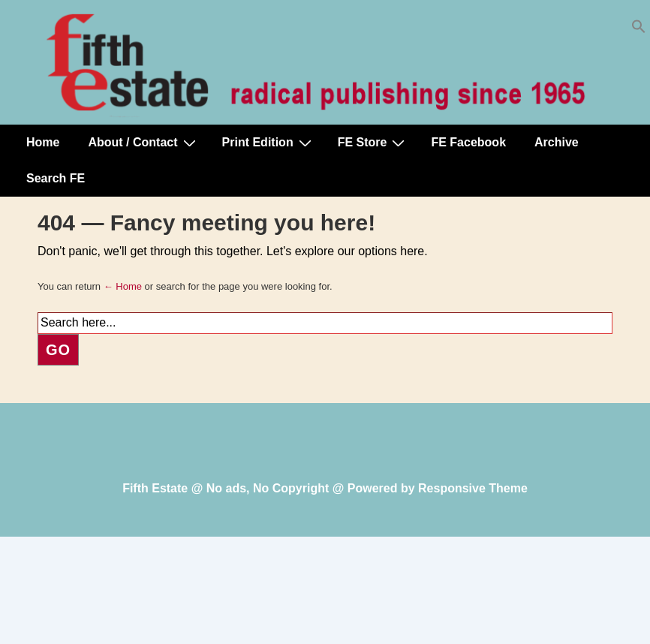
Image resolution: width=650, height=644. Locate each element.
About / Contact (143, 143)
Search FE (56, 178)
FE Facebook (468, 142)
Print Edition (269, 143)
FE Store (373, 143)
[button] (639, 30)
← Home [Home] (123, 286)
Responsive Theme (473, 488)
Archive (557, 142)
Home (43, 142)
